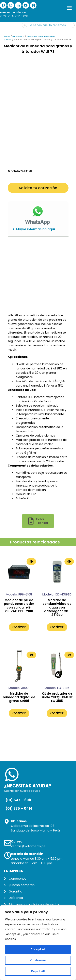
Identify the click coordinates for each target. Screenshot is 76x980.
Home (7, 37)
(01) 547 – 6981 (19, 799)
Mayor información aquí (36, 228)
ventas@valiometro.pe (28, 845)
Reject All (38, 971)
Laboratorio (18, 37)
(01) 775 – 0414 (19, 807)
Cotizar (19, 626)
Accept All (38, 949)
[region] (38, 943)
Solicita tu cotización (38, 187)
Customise (38, 960)
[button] (38, 228)
